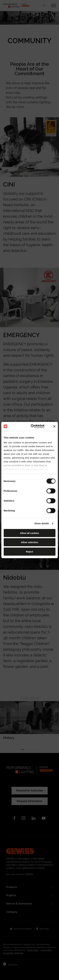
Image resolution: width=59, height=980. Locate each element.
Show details (42, 523)
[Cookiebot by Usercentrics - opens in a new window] (33, 426)
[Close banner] (54, 426)
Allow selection (29, 542)
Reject (29, 551)
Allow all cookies (29, 533)
